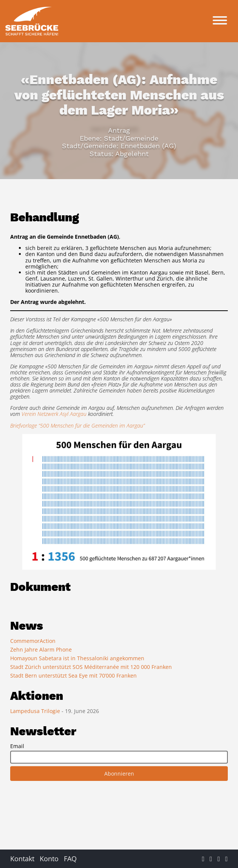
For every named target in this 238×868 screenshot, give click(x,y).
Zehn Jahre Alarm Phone (41, 649)
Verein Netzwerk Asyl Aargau (54, 414)
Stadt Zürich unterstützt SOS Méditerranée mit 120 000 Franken (91, 667)
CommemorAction (33, 641)
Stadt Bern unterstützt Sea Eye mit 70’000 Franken (73, 676)
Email (17, 746)
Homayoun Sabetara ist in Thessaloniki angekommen (77, 658)
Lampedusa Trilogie (36, 711)
